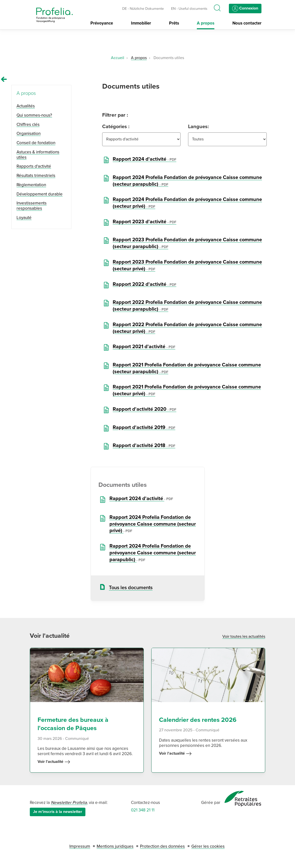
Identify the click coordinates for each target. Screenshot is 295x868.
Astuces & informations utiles (38, 155)
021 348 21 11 (143, 810)
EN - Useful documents (189, 9)
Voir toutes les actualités (244, 636)
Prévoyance (102, 23)
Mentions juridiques (115, 846)
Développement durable (40, 194)
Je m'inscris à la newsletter (58, 812)
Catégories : (116, 127)
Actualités (26, 106)
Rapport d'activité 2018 (144, 446)
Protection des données (162, 846)
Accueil (118, 58)
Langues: (198, 127)
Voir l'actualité (54, 762)
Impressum (80, 846)
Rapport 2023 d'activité (144, 222)
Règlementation (31, 185)
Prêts (174, 23)
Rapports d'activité (34, 166)
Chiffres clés (28, 125)
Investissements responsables (32, 206)
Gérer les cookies (208, 846)
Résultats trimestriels (36, 176)
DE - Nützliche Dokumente (143, 9)
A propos (206, 23)
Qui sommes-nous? (34, 115)
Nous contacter (247, 23)
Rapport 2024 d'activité (144, 159)
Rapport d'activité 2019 (144, 427)
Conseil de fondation (36, 143)
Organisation (29, 134)
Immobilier (141, 23)
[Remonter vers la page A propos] (4, 79)
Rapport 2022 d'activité (144, 284)
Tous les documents (131, 588)
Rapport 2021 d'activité (144, 347)
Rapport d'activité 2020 (144, 409)
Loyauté (24, 218)
